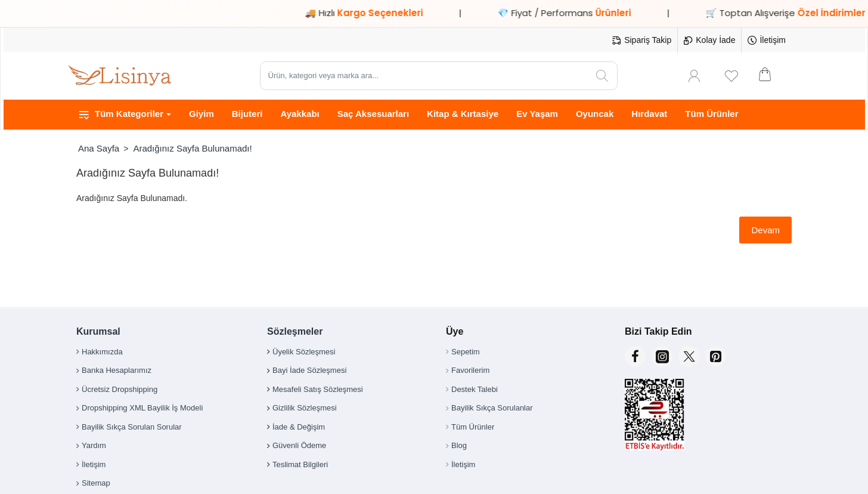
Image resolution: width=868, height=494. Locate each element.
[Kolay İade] (709, 41)
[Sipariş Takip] (642, 41)
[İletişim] (767, 41)
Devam (765, 230)
